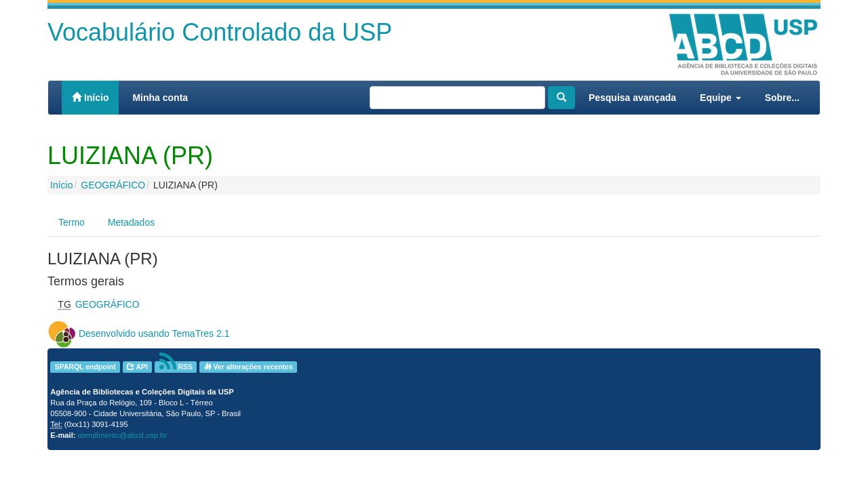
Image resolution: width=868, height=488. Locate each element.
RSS (176, 367)
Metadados (131, 222)
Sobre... (782, 98)
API (137, 367)
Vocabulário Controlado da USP (220, 32)
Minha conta (160, 98)
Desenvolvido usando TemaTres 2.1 (154, 333)
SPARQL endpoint (85, 367)
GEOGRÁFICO (113, 185)
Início (90, 98)
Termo (72, 222)
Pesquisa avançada (632, 98)
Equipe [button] (721, 98)
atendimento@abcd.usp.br (122, 435)
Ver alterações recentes (249, 367)
